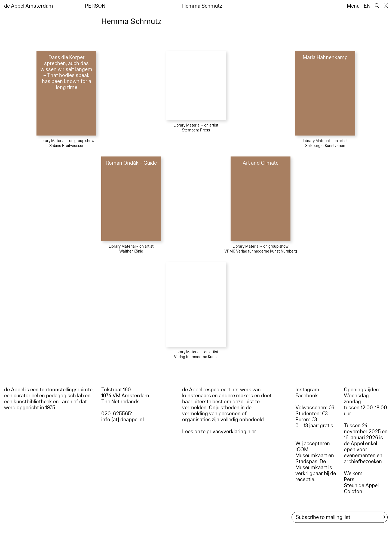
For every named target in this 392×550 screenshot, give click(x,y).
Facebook (307, 396)
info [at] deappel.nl (122, 420)
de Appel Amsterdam (29, 6)
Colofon (353, 491)
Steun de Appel (361, 486)
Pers (349, 480)
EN (367, 6)
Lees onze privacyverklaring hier (219, 432)
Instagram (307, 390)
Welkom (353, 474)
